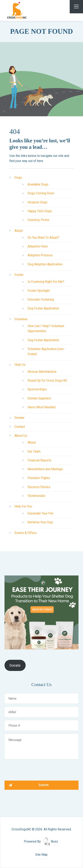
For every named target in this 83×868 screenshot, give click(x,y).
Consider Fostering (41, 299)
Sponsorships (37, 389)
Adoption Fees (38, 246)
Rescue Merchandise (42, 372)
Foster (19, 275)
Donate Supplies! (39, 398)
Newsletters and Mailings (45, 469)
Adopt (19, 231)
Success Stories (39, 487)
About (32, 442)
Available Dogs (38, 184)
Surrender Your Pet (40, 513)
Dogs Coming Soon (41, 193)
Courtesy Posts (38, 220)
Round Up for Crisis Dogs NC (47, 380)
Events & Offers (25, 533)
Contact (20, 427)
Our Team (34, 451)
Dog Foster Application (43, 308)
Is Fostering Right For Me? (46, 282)
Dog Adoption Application (45, 264)
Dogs (18, 178)
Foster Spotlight (39, 291)
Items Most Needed (41, 407)
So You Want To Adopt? (43, 238)
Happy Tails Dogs (40, 211)
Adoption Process (40, 255)
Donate (19, 418)
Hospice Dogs (37, 202)
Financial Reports (39, 460)
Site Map (41, 855)
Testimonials (36, 496)
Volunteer (21, 319)
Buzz (51, 841)
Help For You (23, 506)
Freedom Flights (39, 478)
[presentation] (34, 770)
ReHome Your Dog (40, 522)
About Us (21, 436)
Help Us (20, 365)
